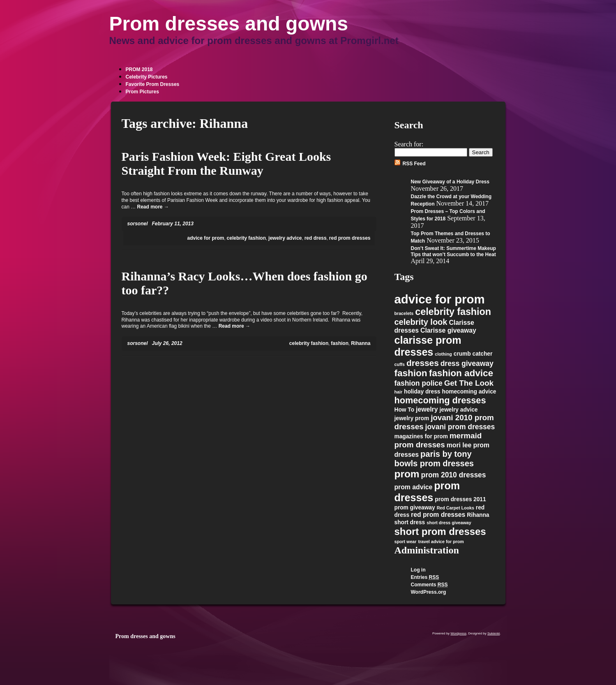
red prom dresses (350, 238)
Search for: (409, 144)
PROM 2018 (139, 69)
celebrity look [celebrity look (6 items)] (421, 322)
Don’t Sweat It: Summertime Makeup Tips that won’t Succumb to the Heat (453, 251)
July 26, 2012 (167, 343)
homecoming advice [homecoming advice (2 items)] (469, 392)
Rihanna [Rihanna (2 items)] (478, 515)
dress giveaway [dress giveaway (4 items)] (467, 363)
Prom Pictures (142, 92)
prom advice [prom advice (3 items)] (414, 487)
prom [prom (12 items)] (407, 474)
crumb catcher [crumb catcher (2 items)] (473, 354)
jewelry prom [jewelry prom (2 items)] (412, 418)
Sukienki (494, 633)
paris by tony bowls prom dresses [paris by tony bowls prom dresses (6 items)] (434, 459)
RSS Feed (414, 164)
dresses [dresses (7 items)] (423, 363)
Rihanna (361, 343)
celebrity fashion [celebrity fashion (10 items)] (453, 312)
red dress (316, 238)
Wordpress (458, 633)
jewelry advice (285, 238)
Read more (153, 207)
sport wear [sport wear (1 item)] (406, 542)
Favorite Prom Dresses (153, 84)
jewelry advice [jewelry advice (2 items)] (458, 410)
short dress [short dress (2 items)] (410, 522)
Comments (429, 585)
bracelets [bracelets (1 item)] (404, 313)
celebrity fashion (246, 238)
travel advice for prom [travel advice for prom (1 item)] (441, 542)
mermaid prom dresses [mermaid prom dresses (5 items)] (438, 440)
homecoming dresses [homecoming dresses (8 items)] (440, 400)
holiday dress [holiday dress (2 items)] (422, 392)
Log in (418, 570)
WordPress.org (429, 592)
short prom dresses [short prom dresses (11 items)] (440, 531)
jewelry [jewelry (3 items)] (427, 409)
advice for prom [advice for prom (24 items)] (440, 299)
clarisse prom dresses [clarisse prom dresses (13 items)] (428, 346)
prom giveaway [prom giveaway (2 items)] (415, 508)
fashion (340, 343)
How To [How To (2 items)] (405, 410)
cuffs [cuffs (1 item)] (400, 364)
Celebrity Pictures (147, 77)
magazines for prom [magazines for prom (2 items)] (421, 436)
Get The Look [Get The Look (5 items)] (469, 383)
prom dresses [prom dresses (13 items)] (427, 492)
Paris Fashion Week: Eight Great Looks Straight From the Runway (226, 163)
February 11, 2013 (173, 224)
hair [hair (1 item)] (399, 392)
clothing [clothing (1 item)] (443, 354)
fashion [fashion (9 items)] (411, 373)
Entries (425, 577)
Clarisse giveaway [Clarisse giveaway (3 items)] (448, 330)
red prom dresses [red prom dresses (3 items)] (438, 515)
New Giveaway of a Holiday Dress (450, 182)
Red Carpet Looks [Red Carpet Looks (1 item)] (456, 508)
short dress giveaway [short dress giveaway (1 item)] (449, 523)
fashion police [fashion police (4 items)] (419, 383)
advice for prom (205, 238)
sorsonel (138, 224)
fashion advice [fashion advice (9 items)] (461, 373)
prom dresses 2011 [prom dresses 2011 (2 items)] (460, 499)
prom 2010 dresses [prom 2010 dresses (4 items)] (454, 475)
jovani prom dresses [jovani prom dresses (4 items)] (460, 427)
